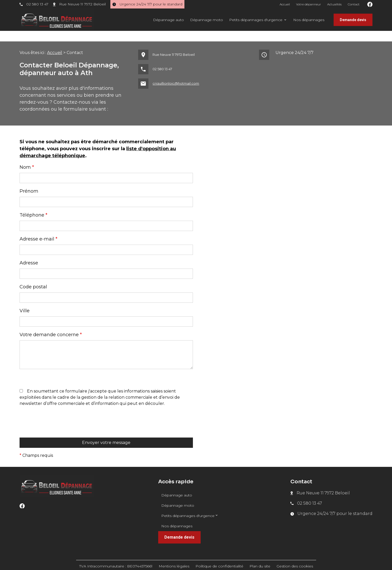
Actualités (334, 4)
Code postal (33, 276)
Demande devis (353, 20)
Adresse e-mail (38, 228)
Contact (354, 4)
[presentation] (59, 422)
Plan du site (260, 556)
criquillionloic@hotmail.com (176, 73)
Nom (27, 157)
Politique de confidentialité (219, 556)
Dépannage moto (207, 20)
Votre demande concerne (51, 324)
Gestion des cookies (295, 556)
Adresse (29, 252)
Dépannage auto (168, 20)
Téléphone (33, 204)
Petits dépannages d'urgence (256, 20)
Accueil (285, 4)
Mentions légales (174, 556)
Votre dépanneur (309, 4)
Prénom (29, 181)
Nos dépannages (309, 20)
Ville (25, 300)
